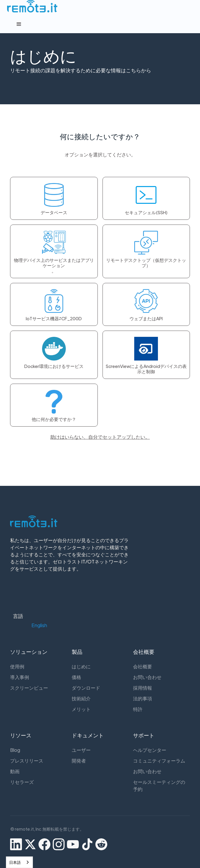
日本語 (15, 862)
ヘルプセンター (150, 750)
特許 (138, 709)
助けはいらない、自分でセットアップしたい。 (100, 437)
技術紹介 (81, 698)
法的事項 (143, 698)
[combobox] (19, 862)
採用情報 (143, 688)
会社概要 (143, 666)
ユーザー (81, 750)
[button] (100, 24)
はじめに (81, 666)
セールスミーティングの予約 (159, 785)
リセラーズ (22, 782)
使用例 (17, 666)
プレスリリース (27, 761)
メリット (81, 709)
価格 (76, 677)
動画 (15, 771)
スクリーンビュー (29, 688)
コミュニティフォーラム (159, 761)
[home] (31, 6)
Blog (15, 750)
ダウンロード (86, 688)
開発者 (79, 761)
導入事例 (20, 677)
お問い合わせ (147, 677)
